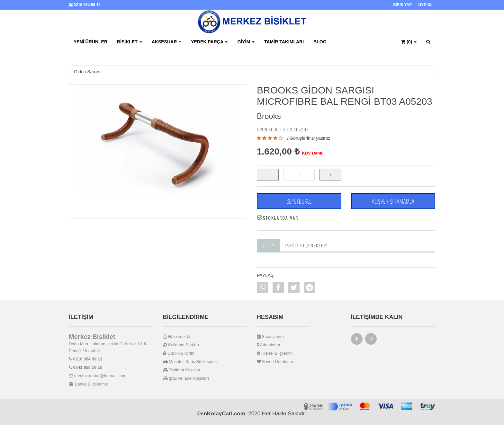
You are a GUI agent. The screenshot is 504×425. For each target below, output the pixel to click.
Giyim (246, 42)
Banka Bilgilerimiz (88, 384)
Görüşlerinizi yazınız (310, 138)
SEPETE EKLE (299, 201)
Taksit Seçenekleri (306, 245)
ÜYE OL (425, 5)
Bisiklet (130, 42)
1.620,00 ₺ (278, 151)
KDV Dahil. (313, 153)
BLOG (320, 42)
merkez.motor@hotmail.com (98, 376)
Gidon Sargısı (88, 72)
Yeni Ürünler (90, 42)
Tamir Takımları (284, 42)
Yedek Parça (209, 42)
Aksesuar (166, 42)
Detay (268, 245)
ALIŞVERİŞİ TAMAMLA (393, 201)
